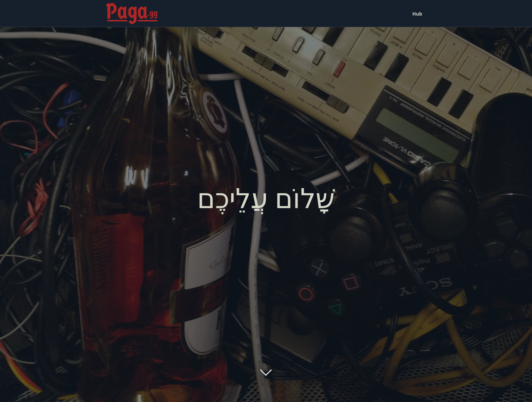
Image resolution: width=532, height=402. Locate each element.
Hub (417, 14)
